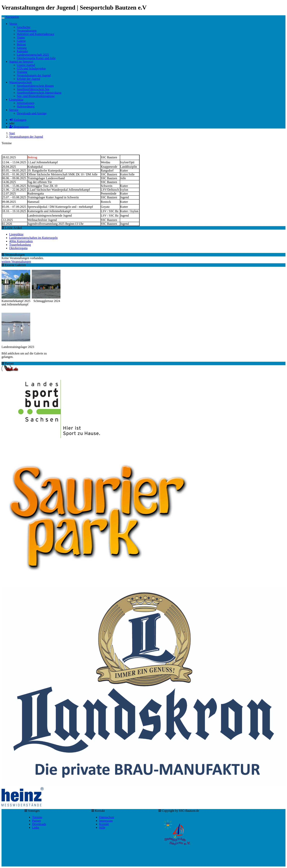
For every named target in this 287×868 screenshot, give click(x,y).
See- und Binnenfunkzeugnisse (36, 96)
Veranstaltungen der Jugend (34, 75)
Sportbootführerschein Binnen (35, 86)
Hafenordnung (26, 106)
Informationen (26, 103)
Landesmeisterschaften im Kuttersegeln (33, 238)
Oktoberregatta (18, 248)
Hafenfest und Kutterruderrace (35, 34)
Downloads (39, 824)
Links (36, 828)
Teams (21, 37)
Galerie (21, 41)
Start (12, 133)
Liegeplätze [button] (16, 99)
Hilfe (102, 828)
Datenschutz (107, 817)
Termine (37, 817)
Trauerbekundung (20, 245)
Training (22, 72)
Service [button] (14, 110)
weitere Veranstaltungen (16, 261)
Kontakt (104, 824)
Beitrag (21, 44)
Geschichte (24, 27)
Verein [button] (13, 24)
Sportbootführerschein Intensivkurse (39, 93)
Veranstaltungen (27, 31)
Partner (37, 821)
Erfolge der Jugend (29, 79)
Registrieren (19, 127)
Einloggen (18, 120)
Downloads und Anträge (32, 113)
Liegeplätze (16, 234)
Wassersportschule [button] (21, 82)
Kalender (22, 51)
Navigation (12, 17)
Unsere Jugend (26, 65)
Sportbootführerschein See (33, 89)
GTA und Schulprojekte (31, 68)
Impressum (106, 821)
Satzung (22, 48)
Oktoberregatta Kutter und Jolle (36, 58)
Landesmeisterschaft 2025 (33, 55)
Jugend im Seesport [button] (21, 62)
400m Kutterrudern (21, 241)
